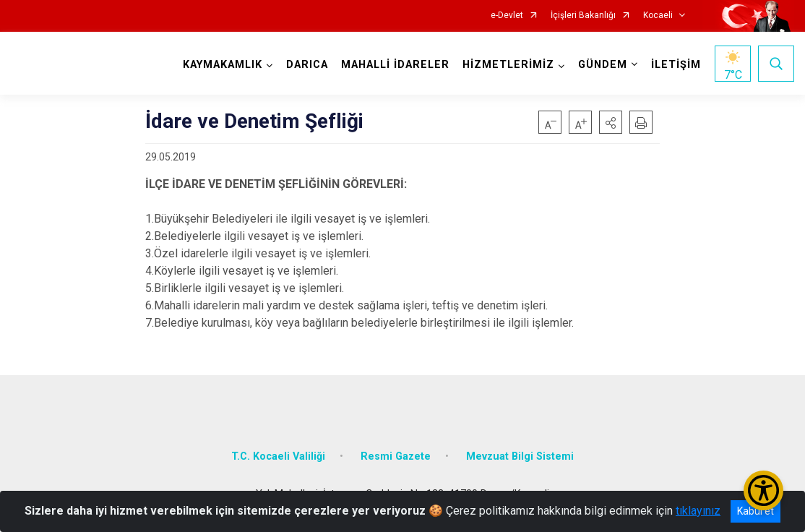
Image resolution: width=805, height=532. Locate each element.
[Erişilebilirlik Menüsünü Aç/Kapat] (763, 490)
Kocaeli (658, 16)
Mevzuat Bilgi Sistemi (520, 456)
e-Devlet (507, 16)
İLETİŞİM (676, 65)
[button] (611, 122)
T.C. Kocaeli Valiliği (278, 456)
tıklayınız (698, 511)
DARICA (307, 65)
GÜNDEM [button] (603, 65)
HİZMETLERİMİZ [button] (508, 65)
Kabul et (756, 511)
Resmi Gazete (396, 456)
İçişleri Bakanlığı (583, 16)
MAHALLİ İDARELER (395, 65)
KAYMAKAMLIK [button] (223, 65)
